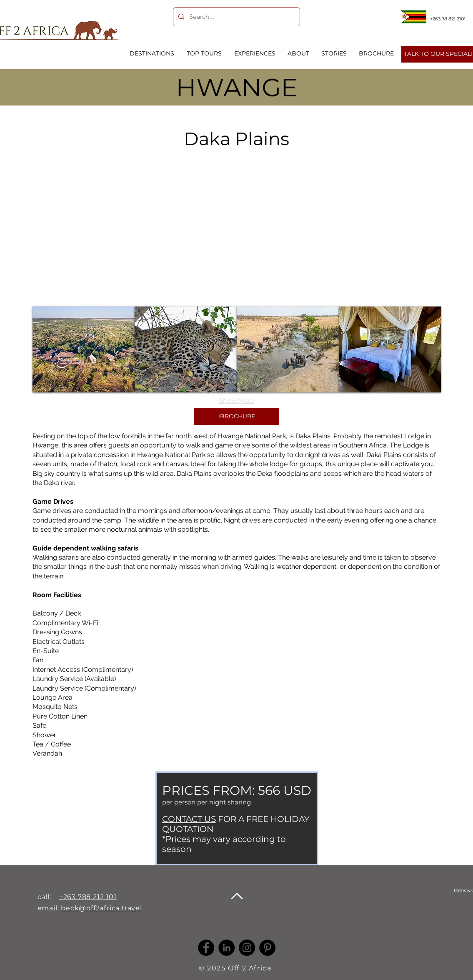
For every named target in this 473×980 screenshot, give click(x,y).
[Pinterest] (267, 948)
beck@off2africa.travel (101, 908)
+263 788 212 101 (88, 897)
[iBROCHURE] (237, 417)
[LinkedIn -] (226, 948)
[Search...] (236, 17)
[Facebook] (206, 948)
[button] (84, 349)
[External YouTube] (236, 224)
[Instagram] (247, 948)
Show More (236, 401)
